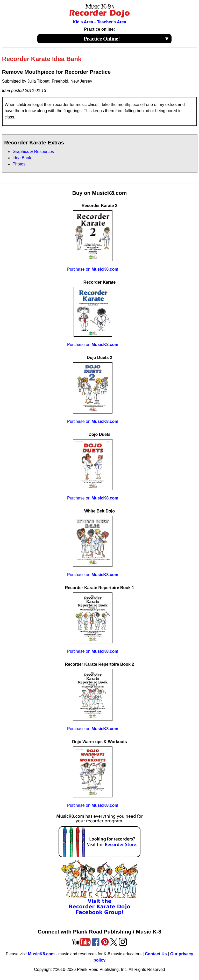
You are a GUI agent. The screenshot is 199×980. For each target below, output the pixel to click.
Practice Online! (127, 39)
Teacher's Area (111, 22)
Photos (19, 164)
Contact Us (156, 954)
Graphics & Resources (33, 152)
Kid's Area (83, 22)
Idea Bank (22, 158)
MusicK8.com (41, 954)
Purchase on (93, 269)
